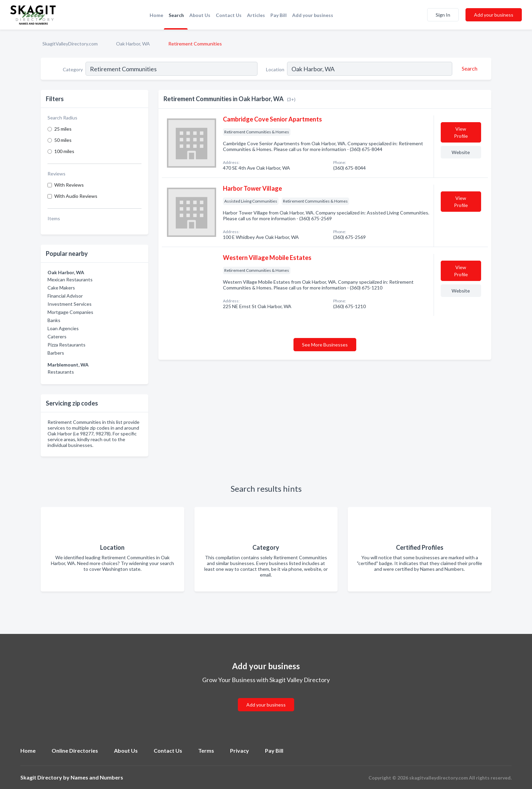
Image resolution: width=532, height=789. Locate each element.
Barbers (56, 353)
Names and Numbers (97, 777)
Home (156, 15)
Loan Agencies (63, 328)
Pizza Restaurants (66, 345)
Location (275, 69)
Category (73, 69)
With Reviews (69, 185)
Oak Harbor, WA (133, 44)
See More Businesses (325, 345)
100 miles (64, 151)
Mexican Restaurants (70, 279)
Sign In (443, 15)
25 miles (63, 129)
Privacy (240, 750)
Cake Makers (61, 288)
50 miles (63, 140)
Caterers (57, 336)
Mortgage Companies (70, 312)
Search (176, 15)
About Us (200, 15)
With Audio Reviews (76, 196)
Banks (54, 320)
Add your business (313, 15)
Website (461, 152)
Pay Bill (279, 15)
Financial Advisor (65, 296)
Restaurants (61, 372)
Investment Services (70, 304)
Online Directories (75, 750)
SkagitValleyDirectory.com (70, 44)
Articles (256, 15)
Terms (206, 750)
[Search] (469, 69)
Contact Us (229, 15)
